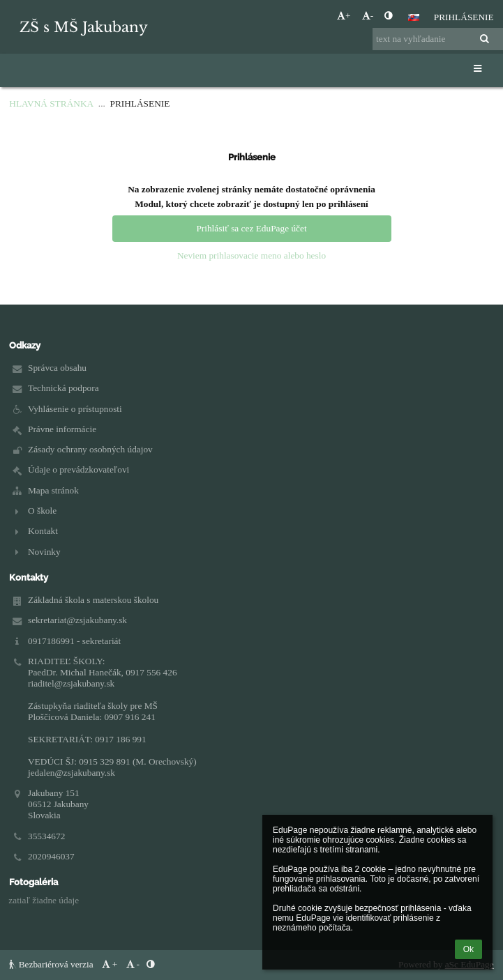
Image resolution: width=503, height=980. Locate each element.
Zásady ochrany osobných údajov (90, 449)
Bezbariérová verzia (52, 964)
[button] (414, 17)
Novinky (44, 552)
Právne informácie (62, 429)
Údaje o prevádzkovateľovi (78, 469)
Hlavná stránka (51, 104)
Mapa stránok (53, 490)
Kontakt (43, 531)
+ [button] (344, 16)
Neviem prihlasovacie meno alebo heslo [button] (251, 255)
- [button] (368, 16)
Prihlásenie (464, 17)
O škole (42, 511)
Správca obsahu (57, 368)
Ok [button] (468, 949)
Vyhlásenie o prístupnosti (75, 409)
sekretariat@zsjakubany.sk (77, 620)
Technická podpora (63, 388)
